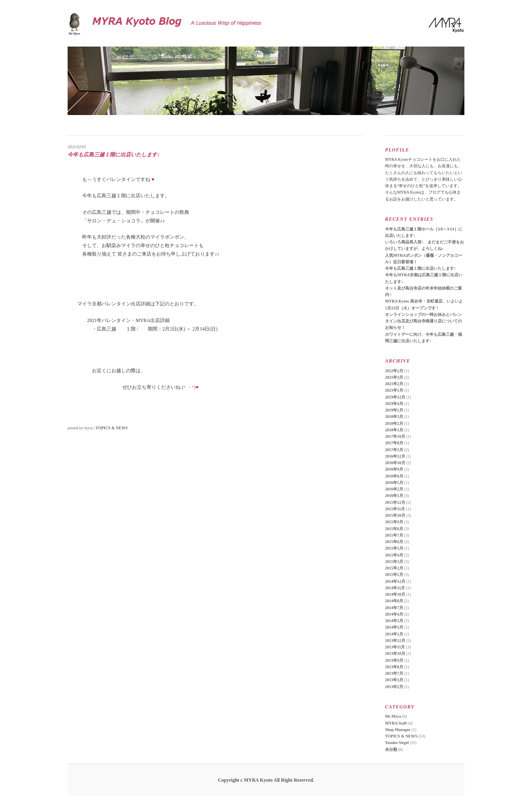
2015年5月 (394, 548)
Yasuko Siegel (397, 743)
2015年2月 (394, 568)
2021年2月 (394, 384)
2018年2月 (394, 423)
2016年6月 (394, 476)
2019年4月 (394, 404)
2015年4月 (394, 555)
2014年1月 (394, 634)
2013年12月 (395, 641)
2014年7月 (394, 608)
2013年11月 (395, 647)
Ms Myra (393, 716)
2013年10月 (395, 653)
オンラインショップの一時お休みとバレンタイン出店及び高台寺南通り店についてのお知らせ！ (423, 321)
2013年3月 (394, 680)
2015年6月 (394, 542)
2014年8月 (394, 601)
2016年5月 (394, 483)
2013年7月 (394, 673)
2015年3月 (394, 562)
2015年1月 (394, 575)
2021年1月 (394, 390)
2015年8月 (394, 529)
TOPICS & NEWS (112, 428)
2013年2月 (394, 687)
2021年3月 (394, 377)
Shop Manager (398, 730)
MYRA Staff (396, 723)
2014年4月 (394, 614)
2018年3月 (394, 417)
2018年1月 (394, 430)
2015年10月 (395, 515)
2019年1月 (394, 410)
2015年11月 (395, 509)
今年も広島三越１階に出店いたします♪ (420, 268)
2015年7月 (394, 535)
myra (88, 428)
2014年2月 (394, 627)
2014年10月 (395, 594)
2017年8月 (394, 443)
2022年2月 (394, 371)
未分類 (391, 749)
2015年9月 (394, 522)
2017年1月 (394, 450)
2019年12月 (395, 397)
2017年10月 (395, 436)
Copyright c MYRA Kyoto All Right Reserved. (266, 780)
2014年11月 (395, 588)
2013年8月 (394, 667)
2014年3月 (394, 621)
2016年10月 (395, 463)
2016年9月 (394, 469)
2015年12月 (395, 502)
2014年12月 (395, 581)
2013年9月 (394, 660)
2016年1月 (394, 496)
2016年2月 (394, 489)
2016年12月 (395, 456)
